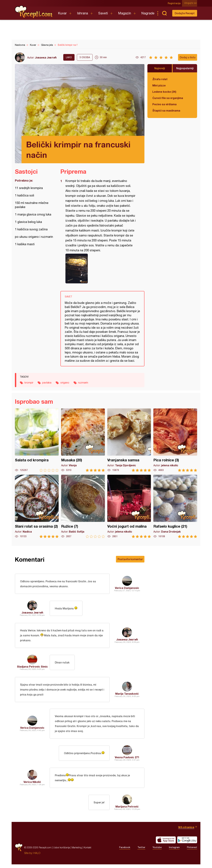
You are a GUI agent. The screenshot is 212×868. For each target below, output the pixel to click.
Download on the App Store (166, 844)
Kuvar (62, 13)
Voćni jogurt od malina (129, 506)
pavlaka (47, 383)
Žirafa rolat (160, 79)
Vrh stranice (186, 831)
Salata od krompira (37, 440)
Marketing (77, 851)
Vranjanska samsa (129, 440)
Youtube (157, 851)
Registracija (175, 3)
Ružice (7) (83, 506)
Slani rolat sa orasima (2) (37, 506)
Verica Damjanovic (127, 588)
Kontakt (87, 851)
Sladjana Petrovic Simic (32, 668)
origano (65, 383)
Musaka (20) (83, 440)
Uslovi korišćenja (62, 851)
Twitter (141, 851)
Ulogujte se (191, 3)
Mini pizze (159, 85)
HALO (37, 857)
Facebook (125, 851)
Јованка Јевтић (46, 57)
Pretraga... (164, 13)
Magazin (125, 13)
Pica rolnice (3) (175, 440)
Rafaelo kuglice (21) (175, 506)
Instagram (174, 851)
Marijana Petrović (127, 810)
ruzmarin (83, 383)
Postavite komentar (130, 559)
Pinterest (192, 851)
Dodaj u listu (188, 57)
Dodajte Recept (185, 13)
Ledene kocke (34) (164, 92)
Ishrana (82, 13)
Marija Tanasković (127, 695)
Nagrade (148, 13)
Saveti (103, 13)
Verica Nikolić (32, 785)
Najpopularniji (185, 68)
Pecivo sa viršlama (164, 104)
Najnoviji (160, 68)
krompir (29, 383)
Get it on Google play (187, 844)
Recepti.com (34, 12)
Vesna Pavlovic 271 (127, 760)
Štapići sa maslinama (166, 110)
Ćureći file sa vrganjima (168, 98)
